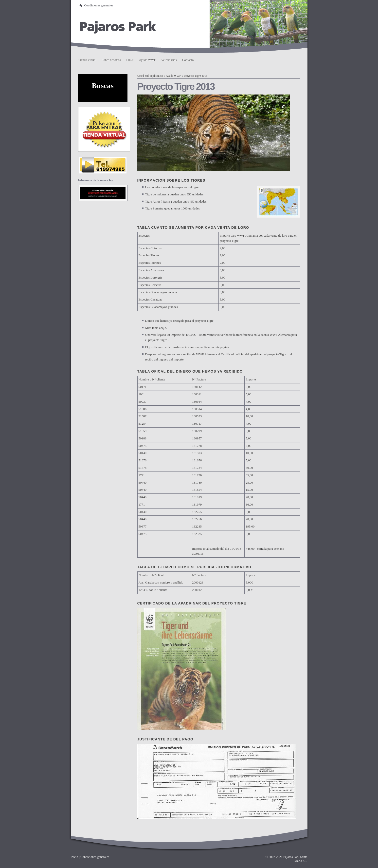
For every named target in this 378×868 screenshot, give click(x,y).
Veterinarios (169, 60)
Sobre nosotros (111, 60)
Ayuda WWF (147, 60)
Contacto (188, 60)
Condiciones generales (99, 5)
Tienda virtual (87, 60)
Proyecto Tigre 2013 (195, 76)
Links (130, 60)
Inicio (160, 76)
